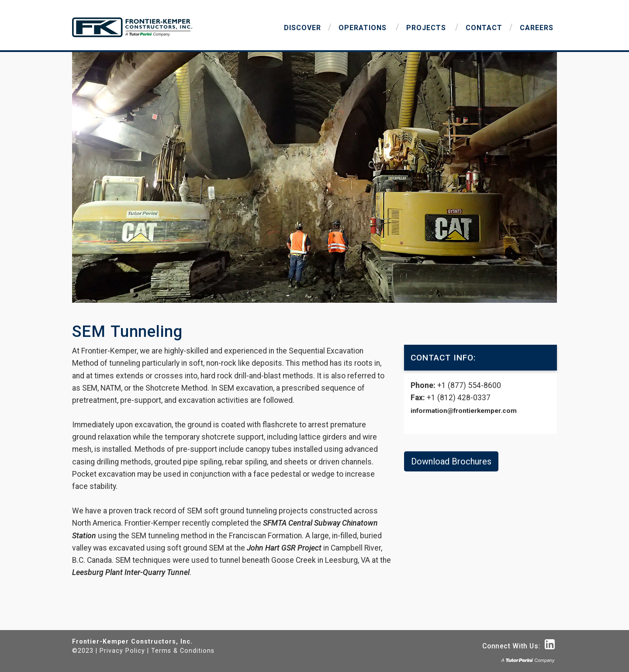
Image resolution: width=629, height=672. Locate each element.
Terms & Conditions (183, 651)
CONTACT (484, 28)
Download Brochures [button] (451, 461)
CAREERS (537, 28)
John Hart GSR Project (284, 548)
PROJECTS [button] (427, 28)
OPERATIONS (364, 28)
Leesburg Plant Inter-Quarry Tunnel (131, 572)
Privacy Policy (122, 651)
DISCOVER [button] (302, 28)
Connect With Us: (518, 646)
